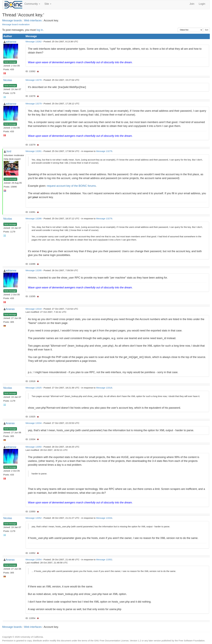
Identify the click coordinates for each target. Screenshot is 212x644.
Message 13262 (34, 41)
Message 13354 (34, 559)
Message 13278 (34, 80)
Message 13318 (34, 309)
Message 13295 (34, 270)
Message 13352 (34, 518)
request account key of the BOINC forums (71, 186)
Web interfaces (33, 20)
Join (192, 4)
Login (202, 4)
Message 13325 (34, 388)
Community (32, 4)
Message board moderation (16, 24)
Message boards (12, 20)
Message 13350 (34, 447)
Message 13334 (34, 423)
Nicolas (8, 80)
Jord (9, 151)
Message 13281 (34, 151)
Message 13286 (34, 218)
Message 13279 (34, 104)
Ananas (10, 309)
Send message (10, 62)
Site (48, 4)
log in (40, 30)
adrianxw (11, 42)
